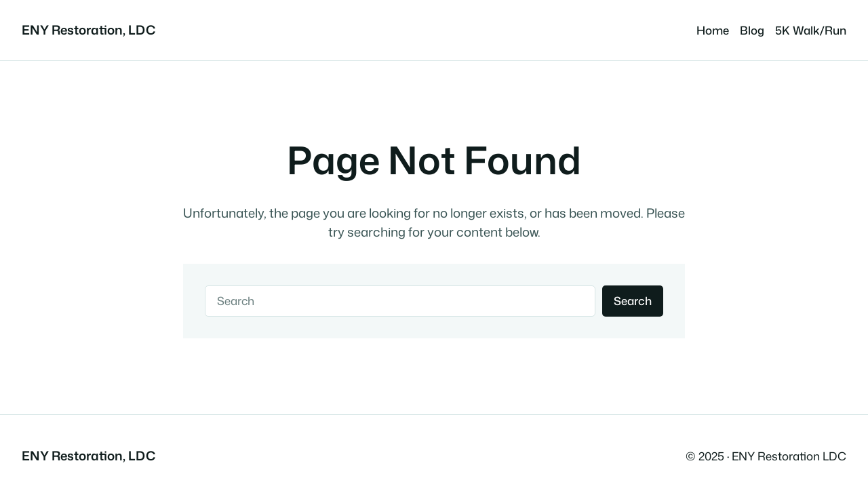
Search (633, 301)
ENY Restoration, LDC (88, 30)
